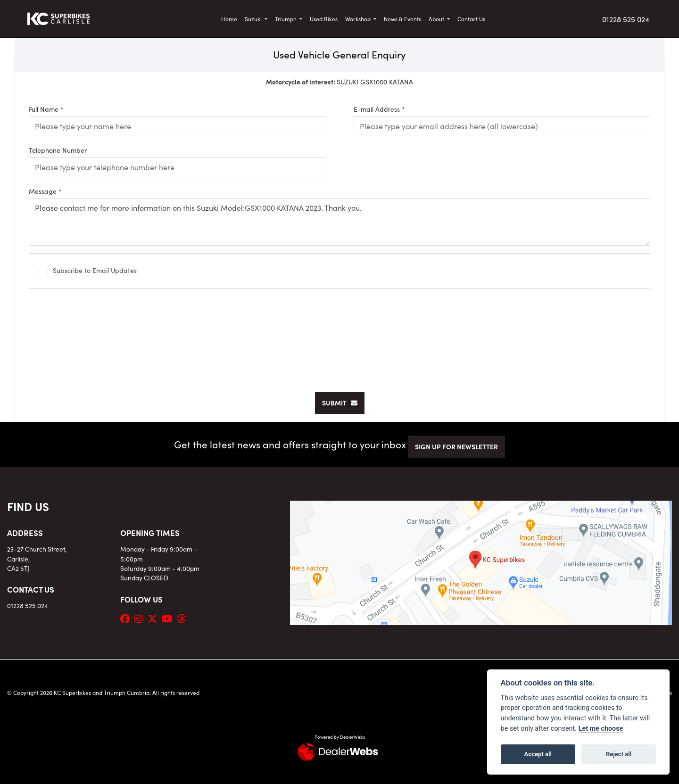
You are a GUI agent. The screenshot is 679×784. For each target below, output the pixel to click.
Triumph (286, 19)
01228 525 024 (626, 19)
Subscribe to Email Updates (88, 271)
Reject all (619, 754)
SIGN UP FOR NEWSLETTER (456, 446)
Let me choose (601, 729)
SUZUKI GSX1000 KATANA (339, 82)
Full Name (46, 109)
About (437, 19)
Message (45, 191)
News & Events (402, 19)
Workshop (359, 19)
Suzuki (254, 19)
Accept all (538, 754)
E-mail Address (379, 109)
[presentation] (339, 335)
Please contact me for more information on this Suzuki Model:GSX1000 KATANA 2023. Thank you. (339, 222)
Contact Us (471, 19)
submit (340, 403)
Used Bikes (324, 19)
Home (229, 19)
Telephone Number (58, 150)
